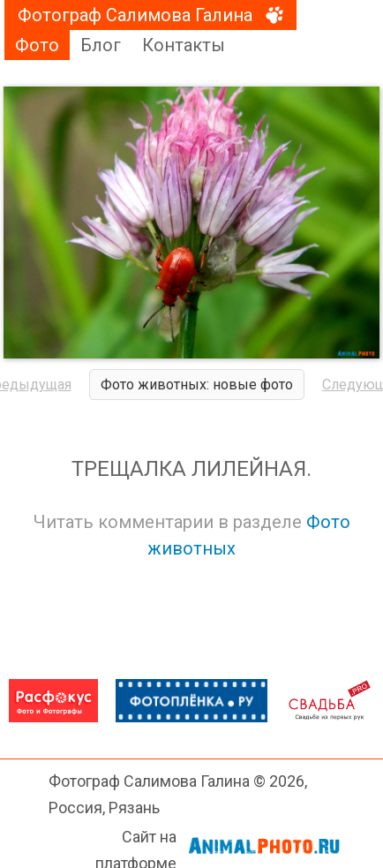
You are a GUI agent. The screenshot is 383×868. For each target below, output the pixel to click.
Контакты (184, 45)
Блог (101, 45)
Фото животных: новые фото (197, 385)
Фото (37, 45)
